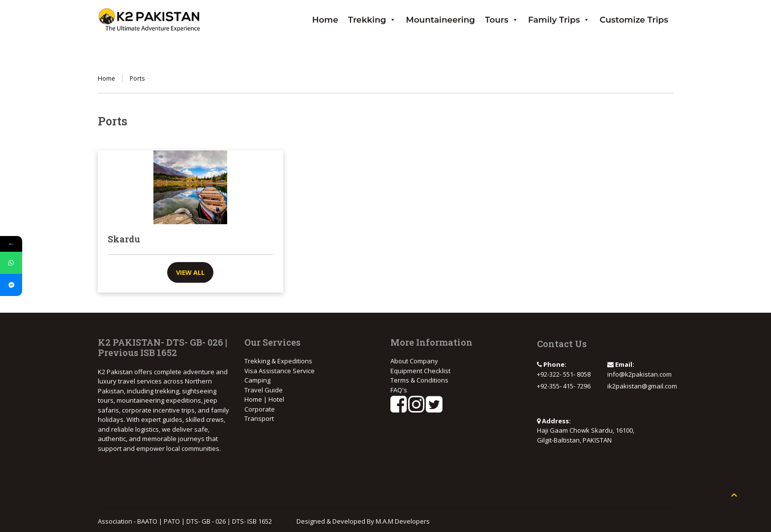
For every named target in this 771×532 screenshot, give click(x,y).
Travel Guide (264, 390)
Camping (257, 380)
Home (106, 78)
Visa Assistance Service (280, 371)
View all (190, 272)
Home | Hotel (264, 399)
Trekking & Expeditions (278, 361)
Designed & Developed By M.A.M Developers (363, 521)
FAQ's (399, 390)
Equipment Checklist (421, 371)
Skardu (124, 239)
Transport (260, 418)
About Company (414, 361)
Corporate (260, 409)
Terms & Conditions (419, 380)
